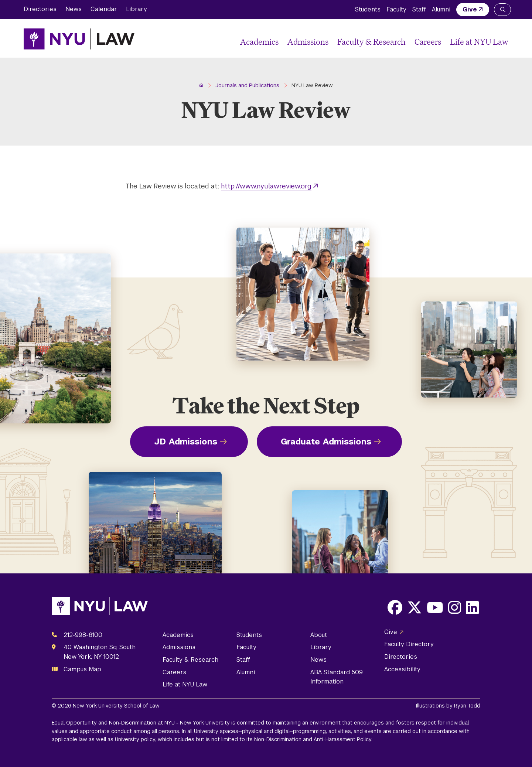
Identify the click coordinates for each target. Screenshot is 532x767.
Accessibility (402, 669)
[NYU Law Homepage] (79, 39)
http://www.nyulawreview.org (266, 186)
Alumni (441, 9)
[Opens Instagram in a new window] (455, 607)
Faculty (396, 9)
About (319, 635)
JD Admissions (186, 442)
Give (470, 9)
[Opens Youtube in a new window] (435, 607)
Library (137, 9)
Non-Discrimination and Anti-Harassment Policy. (313, 739)
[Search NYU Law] (502, 10)
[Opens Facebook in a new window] (395, 607)
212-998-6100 (83, 635)
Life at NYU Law (479, 42)
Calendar (104, 9)
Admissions (308, 42)
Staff (419, 9)
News (74, 9)
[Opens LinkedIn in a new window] (472, 607)
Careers (428, 42)
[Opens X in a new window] (415, 607)
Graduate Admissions (326, 442)
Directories (40, 9)
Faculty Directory (409, 644)
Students (368, 9)
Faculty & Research (371, 42)
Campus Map (82, 669)
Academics (259, 42)
